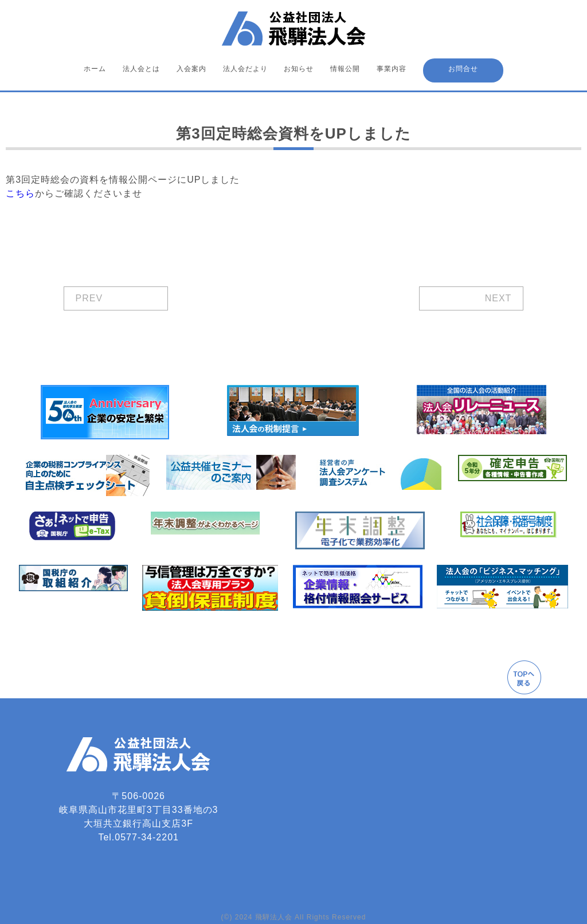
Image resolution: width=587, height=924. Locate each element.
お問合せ (463, 69)
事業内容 (392, 69)
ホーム (95, 69)
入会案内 (191, 69)
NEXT (498, 298)
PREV (89, 298)
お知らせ (299, 69)
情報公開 (345, 69)
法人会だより (245, 69)
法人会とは (141, 69)
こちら (20, 193)
